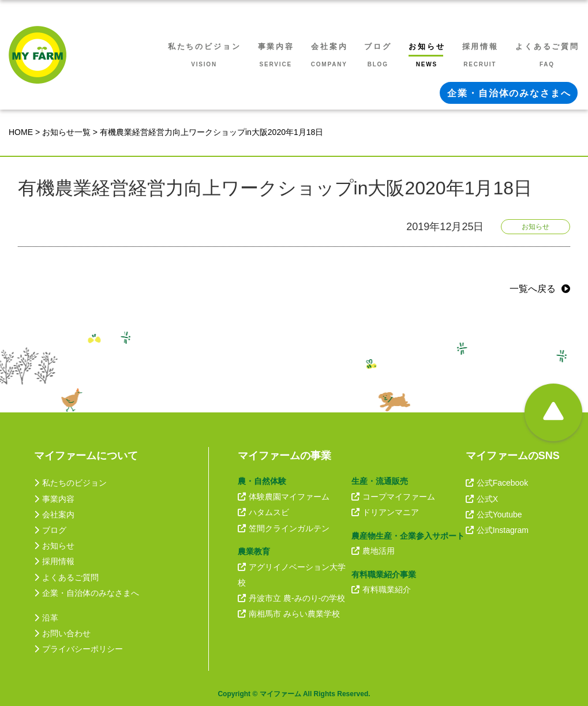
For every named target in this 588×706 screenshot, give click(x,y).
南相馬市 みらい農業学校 (289, 614)
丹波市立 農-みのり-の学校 (291, 598)
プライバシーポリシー (78, 649)
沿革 (46, 618)
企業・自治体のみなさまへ (87, 593)
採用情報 (54, 561)
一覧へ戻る (533, 289)
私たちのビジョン (70, 483)
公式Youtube (494, 515)
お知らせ (54, 546)
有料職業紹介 (381, 589)
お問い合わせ (62, 633)
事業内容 (54, 499)
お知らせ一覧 (66, 132)
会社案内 (54, 515)
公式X (482, 499)
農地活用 (373, 551)
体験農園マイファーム (284, 497)
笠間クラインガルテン (284, 528)
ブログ (50, 530)
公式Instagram (497, 530)
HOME (21, 132)
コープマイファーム (393, 497)
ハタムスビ (263, 512)
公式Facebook (497, 483)
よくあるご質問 (66, 577)
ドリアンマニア (385, 512)
